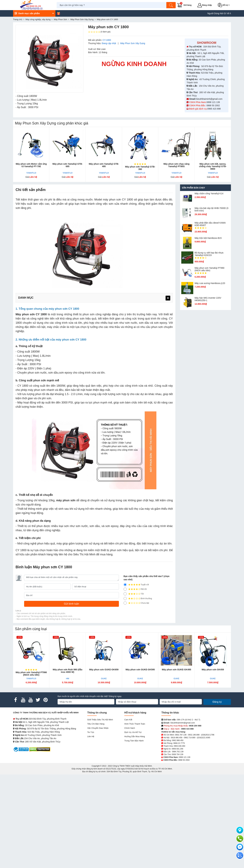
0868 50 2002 (213, 105)
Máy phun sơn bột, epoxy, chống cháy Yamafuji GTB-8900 (213, 166)
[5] (125, 585)
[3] (125, 594)
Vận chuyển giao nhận (98, 728)
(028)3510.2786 (208, 735)
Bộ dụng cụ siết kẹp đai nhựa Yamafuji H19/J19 (209, 254)
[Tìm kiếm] (171, 5)
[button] (224, 5)
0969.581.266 (177, 749)
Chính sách (130, 728)
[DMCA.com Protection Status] (40, 749)
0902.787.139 (181, 735)
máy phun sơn (66, 500)
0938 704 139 (177, 754)
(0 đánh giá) (99, 32)
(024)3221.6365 (204, 738)
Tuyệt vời (136, 585)
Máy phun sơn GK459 (213, 670)
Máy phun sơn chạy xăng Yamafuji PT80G (176, 165)
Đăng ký (217, 702)
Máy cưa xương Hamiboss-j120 (210, 283)
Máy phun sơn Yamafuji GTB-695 (68, 165)
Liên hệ (91, 736)
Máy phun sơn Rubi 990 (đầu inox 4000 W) (68, 671)
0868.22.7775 (179, 743)
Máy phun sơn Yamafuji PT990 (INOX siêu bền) (209, 269)
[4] (125, 589)
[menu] (168, 298)
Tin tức (91, 732)
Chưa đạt (136, 603)
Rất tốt (135, 589)
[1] (125, 603)
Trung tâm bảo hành (134, 741)
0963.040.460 (179, 746)
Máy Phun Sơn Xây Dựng (133, 43)
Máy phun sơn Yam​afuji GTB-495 (104, 165)
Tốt (134, 594)
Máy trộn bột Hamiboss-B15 (208, 238)
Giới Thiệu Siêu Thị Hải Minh (100, 720)
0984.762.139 (178, 752)
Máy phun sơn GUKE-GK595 (140, 670)
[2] (125, 599)
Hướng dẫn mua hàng (135, 736)
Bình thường (138, 599)
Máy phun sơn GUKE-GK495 (176, 670)
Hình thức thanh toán (135, 724)
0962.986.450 (178, 740)
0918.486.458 (177, 738)
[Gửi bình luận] (72, 604)
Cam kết (128, 720)
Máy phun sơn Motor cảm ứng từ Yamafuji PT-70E (31, 165)
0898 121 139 (213, 102)
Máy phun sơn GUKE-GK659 (104, 670)
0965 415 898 (214, 109)
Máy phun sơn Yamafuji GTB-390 (140, 168)
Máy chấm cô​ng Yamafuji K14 (209, 193)
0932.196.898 (194, 735)
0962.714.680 (190, 738)
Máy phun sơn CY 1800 (31, 314)
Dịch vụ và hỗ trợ (133, 732)
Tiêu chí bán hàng (96, 724)
